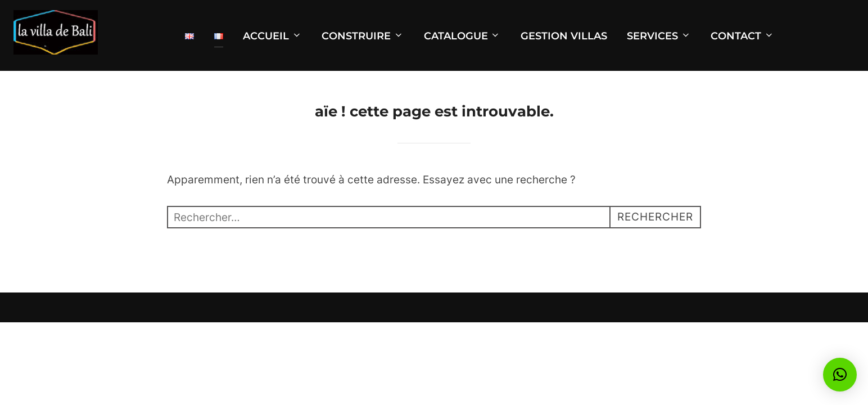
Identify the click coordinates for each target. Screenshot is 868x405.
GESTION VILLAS (564, 36)
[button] (840, 375)
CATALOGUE (462, 36)
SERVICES (659, 36)
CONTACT (742, 36)
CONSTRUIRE (363, 36)
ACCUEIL (272, 36)
